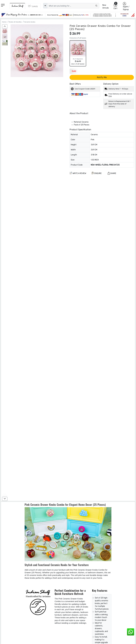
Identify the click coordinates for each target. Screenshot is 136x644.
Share (112, 173)
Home (4, 22)
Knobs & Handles (15, 22)
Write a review (78, 173)
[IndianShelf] (17, 6)
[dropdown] (45, 6)
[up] (5, 26)
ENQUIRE (97, 173)
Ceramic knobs (30, 22)
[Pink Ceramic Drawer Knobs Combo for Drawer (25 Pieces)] (5, 31)
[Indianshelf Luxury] (33, 6)
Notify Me (102, 77)
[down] (5, 499)
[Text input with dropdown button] (73, 6)
